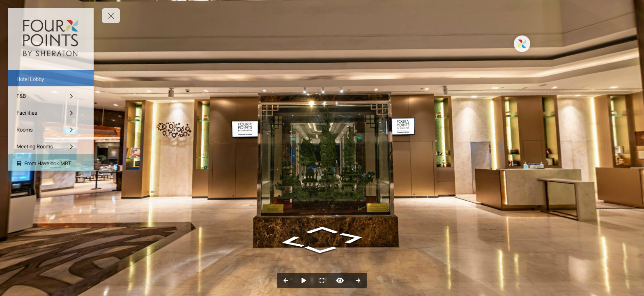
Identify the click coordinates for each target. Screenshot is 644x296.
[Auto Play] (304, 280)
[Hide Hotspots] (340, 280)
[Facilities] (51, 112)
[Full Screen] (322, 280)
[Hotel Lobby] (51, 78)
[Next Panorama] (358, 280)
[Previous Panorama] (286, 280)
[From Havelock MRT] (51, 162)
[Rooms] (51, 129)
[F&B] (51, 95)
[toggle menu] (111, 16)
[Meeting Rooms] (51, 146)
